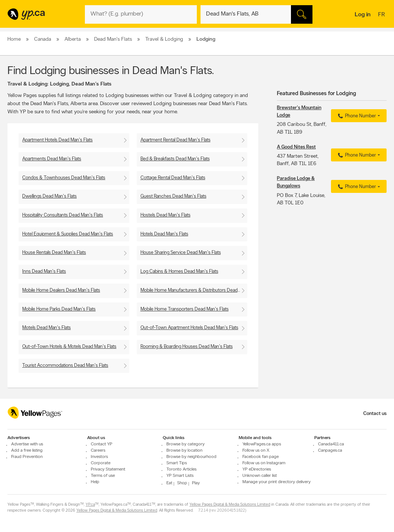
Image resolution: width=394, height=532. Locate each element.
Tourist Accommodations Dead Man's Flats (65, 366)
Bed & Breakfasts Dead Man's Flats (175, 159)
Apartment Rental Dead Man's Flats (176, 140)
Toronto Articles (181, 470)
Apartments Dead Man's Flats (52, 159)
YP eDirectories (257, 470)
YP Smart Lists (180, 476)
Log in (363, 15)
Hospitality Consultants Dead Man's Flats (63, 215)
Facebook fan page (261, 457)
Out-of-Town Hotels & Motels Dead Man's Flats (69, 347)
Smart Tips (177, 464)
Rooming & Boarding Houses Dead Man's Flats (187, 347)
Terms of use (103, 476)
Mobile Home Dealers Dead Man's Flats (61, 290)
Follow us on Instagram (264, 464)
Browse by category (186, 445)
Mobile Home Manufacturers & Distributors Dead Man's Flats (194, 290)
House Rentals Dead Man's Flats (54, 253)
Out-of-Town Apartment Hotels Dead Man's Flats (189, 328)
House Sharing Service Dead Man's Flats (181, 253)
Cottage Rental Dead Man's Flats (173, 178)
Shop (182, 484)
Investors (99, 457)
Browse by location (184, 451)
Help (95, 482)
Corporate (101, 464)
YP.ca (90, 505)
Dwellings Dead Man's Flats (49, 196)
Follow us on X (256, 451)
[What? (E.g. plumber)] (141, 14)
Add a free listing (27, 451)
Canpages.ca (330, 451)
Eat (169, 484)
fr (382, 15)
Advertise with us (27, 445)
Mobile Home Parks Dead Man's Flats (59, 309)
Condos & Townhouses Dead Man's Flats (64, 178)
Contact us (375, 414)
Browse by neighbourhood (191, 457)
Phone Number (356, 116)
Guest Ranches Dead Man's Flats (173, 196)
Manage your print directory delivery (277, 482)
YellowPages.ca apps (262, 445)
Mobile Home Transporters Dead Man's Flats (185, 309)
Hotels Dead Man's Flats (164, 234)
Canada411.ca (331, 445)
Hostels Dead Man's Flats (165, 215)
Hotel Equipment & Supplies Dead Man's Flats (68, 234)
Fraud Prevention (27, 457)
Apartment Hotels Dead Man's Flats (57, 140)
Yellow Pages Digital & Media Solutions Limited (230, 505)
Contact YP (102, 445)
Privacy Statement (108, 470)
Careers (98, 451)
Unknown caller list (260, 476)
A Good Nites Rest (296, 147)
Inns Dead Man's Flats (44, 272)
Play (196, 484)
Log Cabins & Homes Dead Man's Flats (179, 272)
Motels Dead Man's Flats (47, 328)
